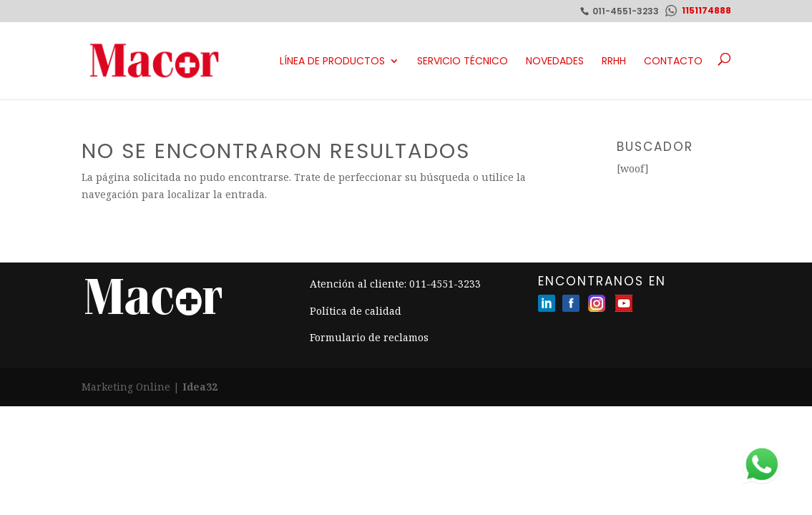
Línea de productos (332, 61)
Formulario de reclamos (369, 337)
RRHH (614, 61)
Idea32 (200, 387)
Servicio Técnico (463, 61)
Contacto (673, 61)
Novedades (555, 61)
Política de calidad (356, 311)
